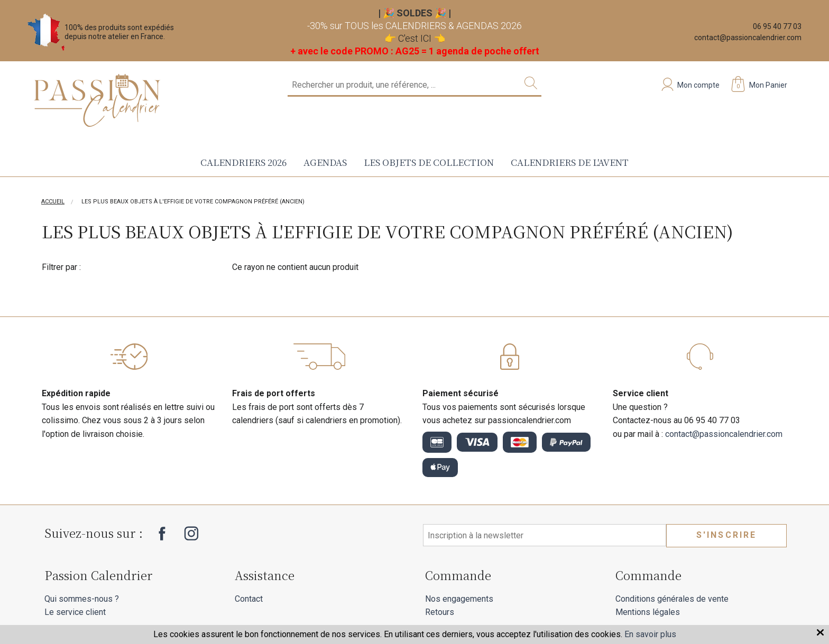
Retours (440, 612)
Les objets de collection (429, 162)
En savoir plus (650, 634)
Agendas (325, 162)
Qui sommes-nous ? (82, 599)
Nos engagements (459, 599)
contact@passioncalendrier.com (748, 38)
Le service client (75, 612)
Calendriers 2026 (243, 162)
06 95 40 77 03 (777, 26)
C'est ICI (415, 38)
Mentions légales (648, 612)
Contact (249, 599)
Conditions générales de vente (672, 599)
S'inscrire (727, 535)
